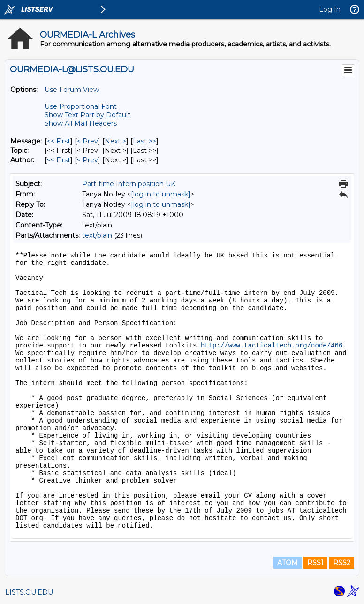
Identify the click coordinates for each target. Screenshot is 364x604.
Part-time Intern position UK (129, 184)
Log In (330, 9)
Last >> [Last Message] (144, 141)
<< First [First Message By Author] (59, 160)
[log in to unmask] (161, 194)
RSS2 (342, 563)
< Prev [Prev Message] (87, 141)
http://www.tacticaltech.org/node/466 (272, 346)
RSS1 (315, 563)
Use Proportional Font (81, 106)
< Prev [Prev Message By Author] (87, 160)
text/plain (97, 235)
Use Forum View (72, 90)
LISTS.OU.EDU (29, 592)
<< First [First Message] (59, 141)
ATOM (288, 563)
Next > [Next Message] (115, 141)
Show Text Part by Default (87, 115)
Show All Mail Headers (81, 123)
